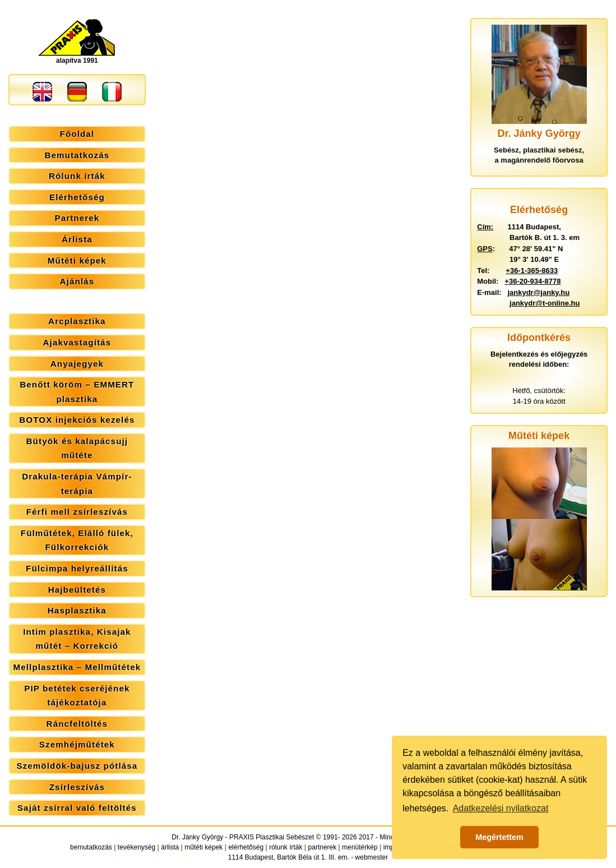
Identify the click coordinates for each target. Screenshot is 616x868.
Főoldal (77, 134)
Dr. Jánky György (197, 837)
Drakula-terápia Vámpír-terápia (77, 484)
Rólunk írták (77, 176)
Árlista (77, 239)
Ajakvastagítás (77, 342)
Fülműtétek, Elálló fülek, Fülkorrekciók (77, 540)
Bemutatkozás (77, 155)
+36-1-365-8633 (532, 271)
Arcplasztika (77, 321)
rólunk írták (286, 847)
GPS (485, 249)
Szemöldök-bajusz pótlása (77, 766)
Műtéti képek (77, 260)
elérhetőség (246, 847)
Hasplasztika (77, 610)
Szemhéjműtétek (77, 744)
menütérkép (360, 847)
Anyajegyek (77, 364)
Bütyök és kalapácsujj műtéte (77, 448)
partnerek (323, 847)
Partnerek (77, 218)
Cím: (485, 227)
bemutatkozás (91, 847)
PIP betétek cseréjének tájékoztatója (77, 696)
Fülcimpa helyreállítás (77, 568)
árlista (170, 847)
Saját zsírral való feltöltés (77, 808)
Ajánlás (77, 281)
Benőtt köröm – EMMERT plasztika (77, 392)
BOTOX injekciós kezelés (77, 420)
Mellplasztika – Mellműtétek (77, 667)
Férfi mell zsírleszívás (77, 512)
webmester (372, 857)
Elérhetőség (77, 197)
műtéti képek (203, 847)
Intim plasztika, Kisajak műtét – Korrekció (77, 639)
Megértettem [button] (499, 837)
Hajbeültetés (77, 590)
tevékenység (136, 847)
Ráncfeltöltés (77, 724)
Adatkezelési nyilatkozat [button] (501, 808)
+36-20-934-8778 (532, 281)
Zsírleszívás (77, 787)
